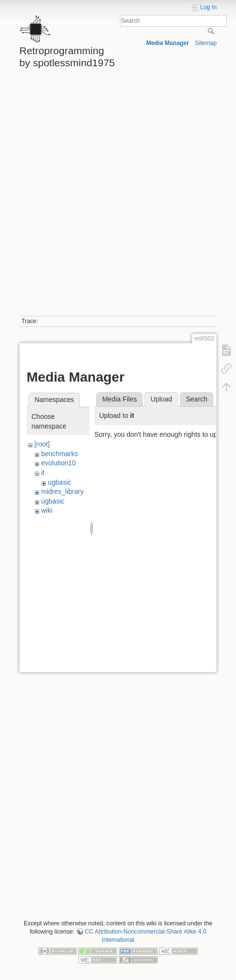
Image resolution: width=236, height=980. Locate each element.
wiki (47, 510)
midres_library (62, 491)
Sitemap (206, 43)
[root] (42, 444)
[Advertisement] (117, 196)
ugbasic (59, 482)
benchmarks (59, 454)
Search (212, 31)
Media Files (119, 399)
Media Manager (168, 43)
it (43, 473)
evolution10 (59, 463)
